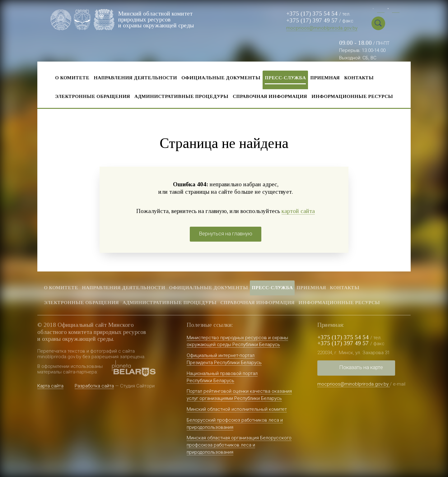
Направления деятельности (135, 78)
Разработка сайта (94, 386)
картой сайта (298, 211)
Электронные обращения (93, 96)
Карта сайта (50, 386)
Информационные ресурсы (352, 96)
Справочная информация (270, 96)
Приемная (325, 78)
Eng (396, 9)
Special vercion (394, 23)
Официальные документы (221, 78)
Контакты (359, 78)
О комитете (72, 78)
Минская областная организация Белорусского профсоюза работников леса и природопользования (239, 445)
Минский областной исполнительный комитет (237, 409)
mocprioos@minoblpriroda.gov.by (322, 28)
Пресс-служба (285, 78)
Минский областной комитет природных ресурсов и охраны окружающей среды (156, 19)
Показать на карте (361, 367)
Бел (381, 9)
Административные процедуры (181, 96)
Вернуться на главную (226, 234)
